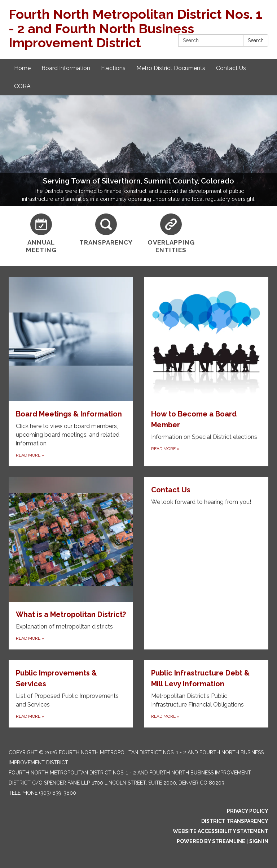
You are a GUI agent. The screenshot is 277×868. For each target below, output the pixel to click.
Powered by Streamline (211, 841)
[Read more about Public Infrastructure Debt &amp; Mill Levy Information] (206, 694)
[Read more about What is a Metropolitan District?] (71, 563)
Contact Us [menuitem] (231, 68)
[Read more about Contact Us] (206, 563)
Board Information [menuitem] (66, 68)
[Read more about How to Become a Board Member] (206, 372)
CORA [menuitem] (22, 86)
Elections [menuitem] (113, 68)
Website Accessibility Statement (221, 831)
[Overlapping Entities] (171, 234)
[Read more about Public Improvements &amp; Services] (71, 694)
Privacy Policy (248, 811)
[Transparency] (106, 230)
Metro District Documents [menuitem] (171, 68)
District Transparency (235, 821)
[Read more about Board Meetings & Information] (71, 372)
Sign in (259, 841)
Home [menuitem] (22, 68)
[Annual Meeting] (41, 234)
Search (256, 40)
